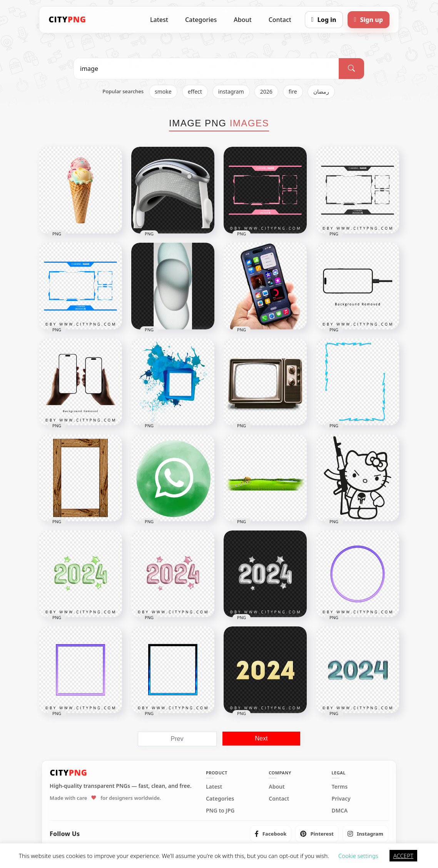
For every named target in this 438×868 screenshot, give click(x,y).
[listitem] (271, 834)
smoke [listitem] (163, 92)
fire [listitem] (293, 92)
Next (262, 738)
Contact (280, 20)
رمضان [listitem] (321, 92)
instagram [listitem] (231, 92)
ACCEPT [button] (403, 856)
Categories (201, 20)
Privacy (341, 799)
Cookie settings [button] (358, 856)
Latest (159, 20)
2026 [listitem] (266, 92)
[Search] (351, 69)
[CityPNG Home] (67, 20)
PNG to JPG (220, 811)
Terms (340, 787)
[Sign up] (369, 20)
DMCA (340, 811)
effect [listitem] (195, 92)
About (242, 20)
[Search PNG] (206, 69)
